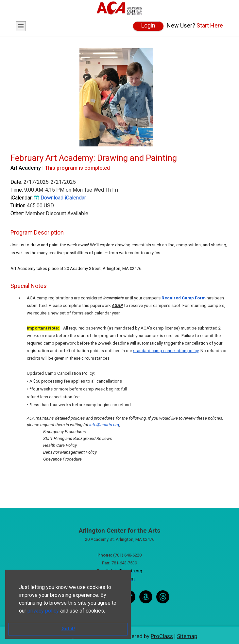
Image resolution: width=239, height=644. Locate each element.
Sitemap (187, 636)
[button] (107, 611)
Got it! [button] (68, 629)
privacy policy (43, 611)
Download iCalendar (60, 198)
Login (148, 25)
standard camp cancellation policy (166, 351)
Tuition (18, 206)
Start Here (210, 25)
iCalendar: (22, 198)
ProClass (162, 636)
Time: (17, 190)
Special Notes (29, 286)
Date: (16, 182)
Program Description (37, 232)
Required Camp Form (184, 298)
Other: (17, 213)
